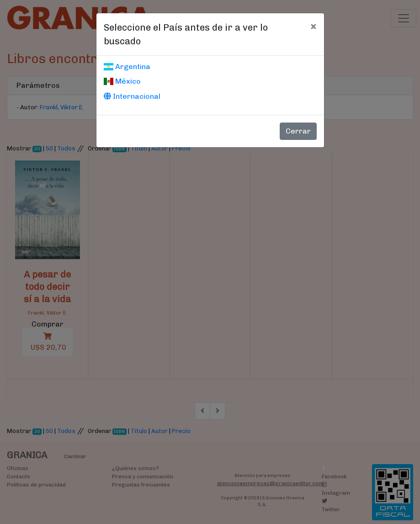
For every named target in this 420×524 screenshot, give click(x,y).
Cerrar (298, 131)
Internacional (132, 96)
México (122, 81)
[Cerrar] (313, 26)
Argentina (127, 67)
